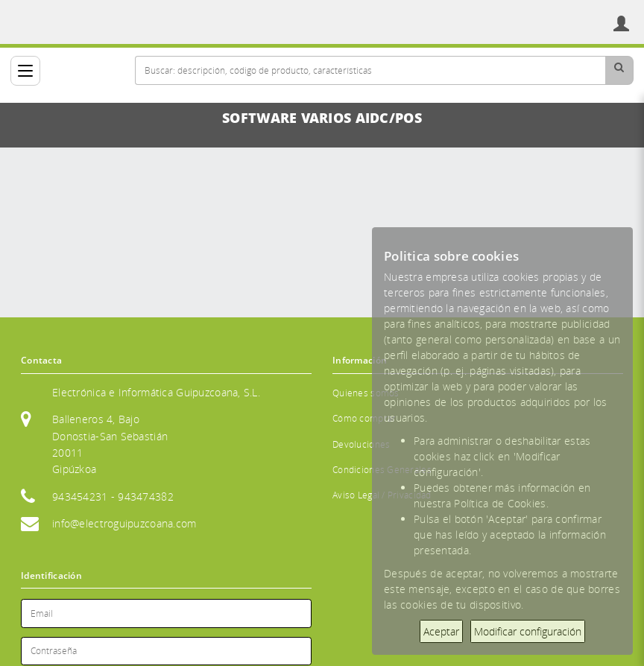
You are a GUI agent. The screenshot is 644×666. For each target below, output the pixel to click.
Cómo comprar (364, 418)
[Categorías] (25, 71)
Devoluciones (361, 444)
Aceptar (441, 631)
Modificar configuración (528, 631)
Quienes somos (366, 393)
